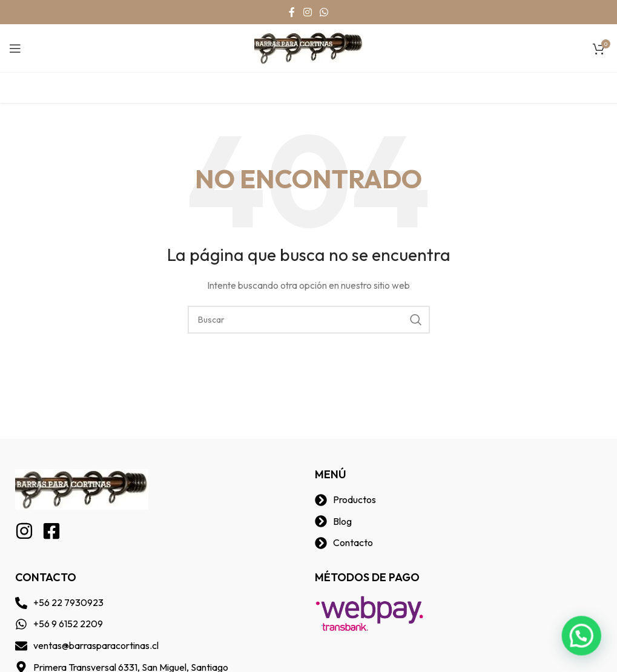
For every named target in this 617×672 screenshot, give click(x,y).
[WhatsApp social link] (324, 12)
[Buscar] (309, 320)
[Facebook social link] (292, 12)
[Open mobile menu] (15, 48)
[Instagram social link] (307, 12)
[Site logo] (309, 47)
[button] (584, 641)
